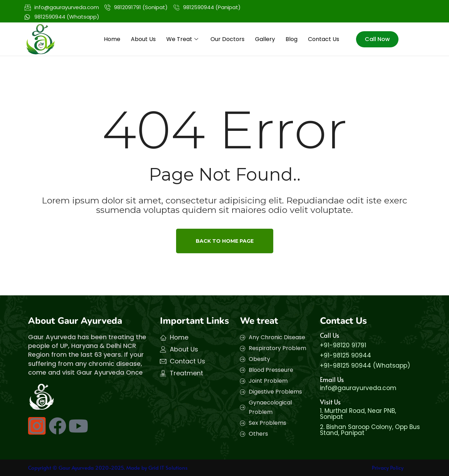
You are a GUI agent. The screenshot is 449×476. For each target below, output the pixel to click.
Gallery (265, 39)
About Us (143, 39)
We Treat (183, 39)
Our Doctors (227, 39)
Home (112, 39)
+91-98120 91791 (343, 345)
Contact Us (324, 39)
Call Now (377, 39)
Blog (291, 39)
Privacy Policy (388, 467)
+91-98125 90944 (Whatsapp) (365, 366)
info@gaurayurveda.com (358, 388)
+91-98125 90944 (346, 355)
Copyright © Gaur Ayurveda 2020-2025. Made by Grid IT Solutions (108, 467)
